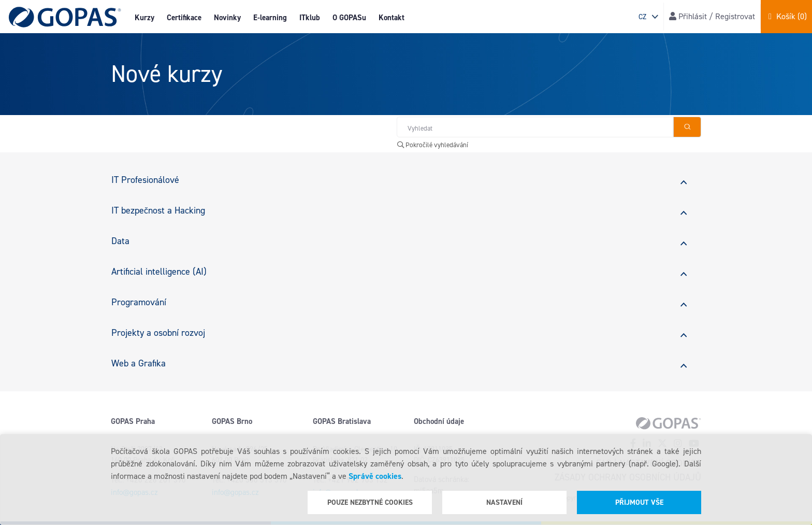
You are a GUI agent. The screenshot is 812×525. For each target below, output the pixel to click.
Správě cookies (375, 476)
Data (120, 241)
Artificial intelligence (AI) (159, 272)
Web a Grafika (139, 363)
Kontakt (392, 18)
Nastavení (504, 502)
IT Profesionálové (145, 180)
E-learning (270, 18)
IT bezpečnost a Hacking (158, 210)
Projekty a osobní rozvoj (158, 333)
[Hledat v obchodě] (535, 127)
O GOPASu (349, 18)
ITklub (310, 18)
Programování (139, 302)
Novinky (227, 18)
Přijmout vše (639, 502)
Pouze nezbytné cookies (370, 502)
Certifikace (184, 18)
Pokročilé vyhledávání (433, 145)
